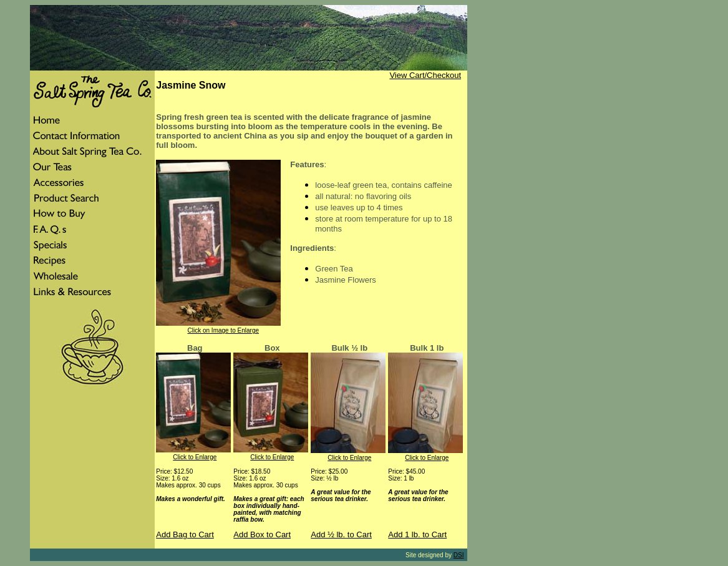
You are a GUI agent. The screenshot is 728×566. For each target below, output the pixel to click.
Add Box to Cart (262, 534)
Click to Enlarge (195, 457)
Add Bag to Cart (185, 534)
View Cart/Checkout (425, 75)
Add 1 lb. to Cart (417, 534)
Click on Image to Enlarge (224, 330)
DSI (459, 555)
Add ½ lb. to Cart (341, 534)
